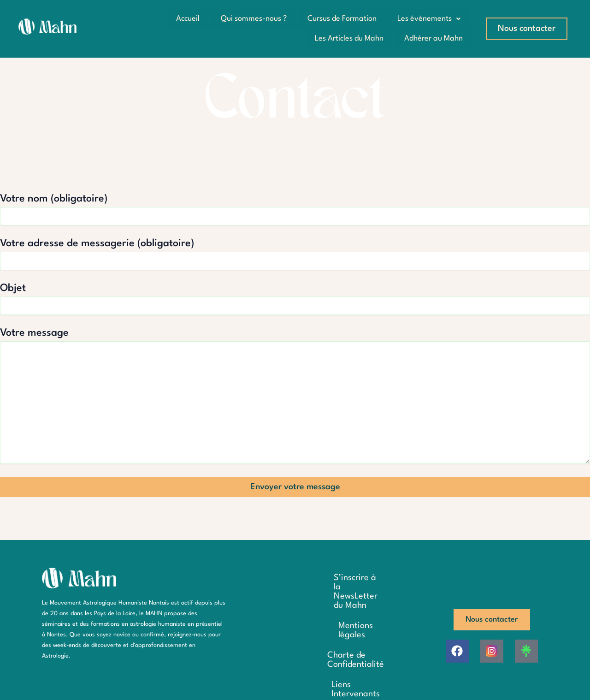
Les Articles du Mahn (348, 38)
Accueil (185, 19)
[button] (428, 19)
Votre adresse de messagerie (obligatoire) (295, 254)
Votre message (295, 396)
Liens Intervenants (343, 655)
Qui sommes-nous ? (251, 19)
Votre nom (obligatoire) (295, 209)
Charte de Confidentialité (343, 635)
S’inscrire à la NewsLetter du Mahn (341, 589)
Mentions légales (343, 614)
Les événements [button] (428, 19)
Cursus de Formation (341, 19)
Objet (295, 299)
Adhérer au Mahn (433, 38)
